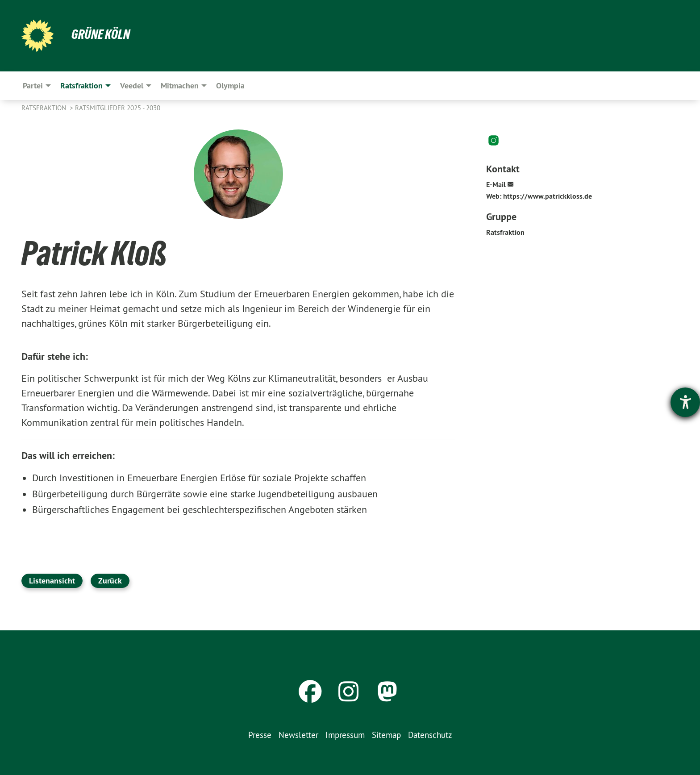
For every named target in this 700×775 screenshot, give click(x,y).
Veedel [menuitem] (132, 85)
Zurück (110, 581)
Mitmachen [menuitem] (180, 85)
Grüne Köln (102, 34)
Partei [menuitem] (33, 85)
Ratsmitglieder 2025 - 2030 (118, 108)
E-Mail (496, 185)
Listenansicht (52, 581)
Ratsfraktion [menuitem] (81, 85)
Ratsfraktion (45, 108)
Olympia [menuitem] (230, 85)
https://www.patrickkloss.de (548, 196)
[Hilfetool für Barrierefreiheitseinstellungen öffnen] (685, 402)
